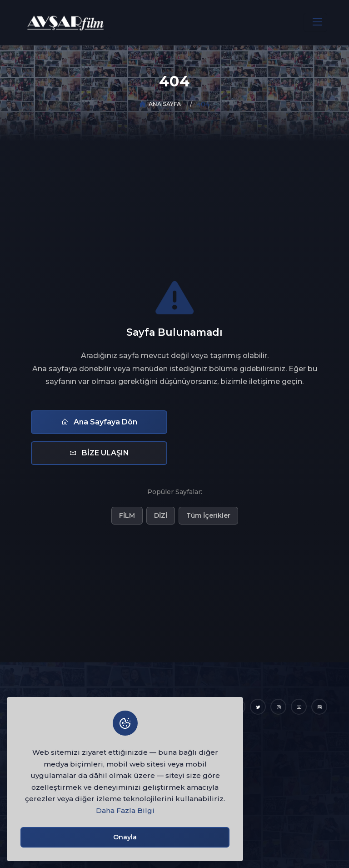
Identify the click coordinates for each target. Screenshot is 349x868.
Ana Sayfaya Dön (99, 422)
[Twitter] (258, 707)
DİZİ (161, 515)
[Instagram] (278, 707)
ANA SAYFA (165, 104)
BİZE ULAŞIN (99, 453)
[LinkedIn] (319, 707)
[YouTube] (299, 707)
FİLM (127, 515)
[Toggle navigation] (315, 22)
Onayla (125, 837)
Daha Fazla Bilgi (125, 810)
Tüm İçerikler (208, 515)
